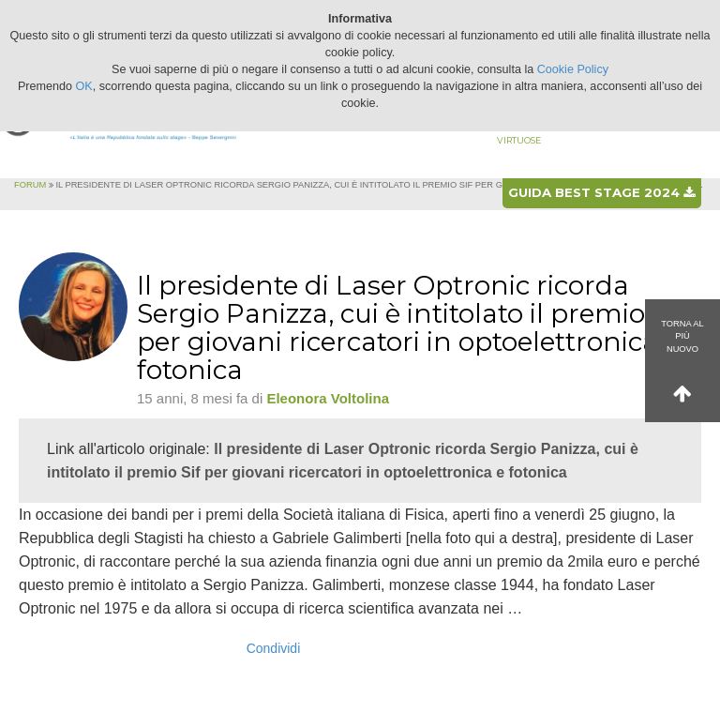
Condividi (274, 648)
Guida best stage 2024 (601, 192)
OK (84, 86)
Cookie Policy (573, 69)
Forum (30, 185)
